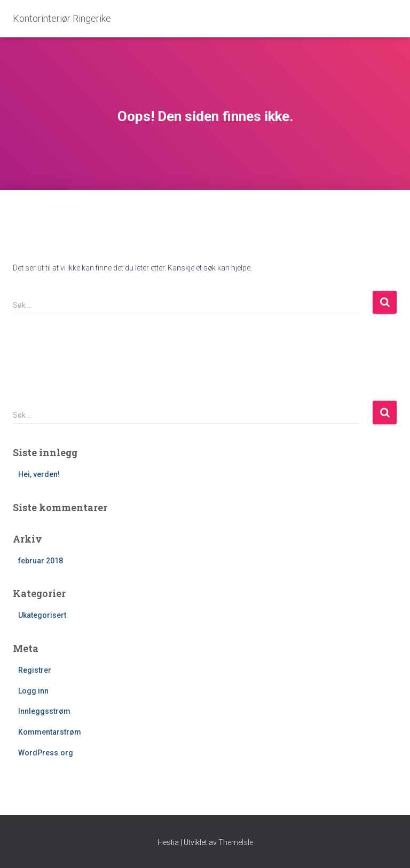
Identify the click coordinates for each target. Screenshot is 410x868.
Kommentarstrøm (50, 732)
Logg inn (33, 691)
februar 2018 (41, 561)
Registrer (35, 670)
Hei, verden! (39, 474)
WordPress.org (46, 753)
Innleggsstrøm (44, 711)
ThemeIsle (236, 842)
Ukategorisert (42, 615)
